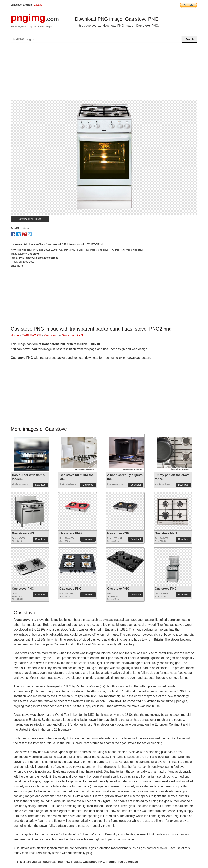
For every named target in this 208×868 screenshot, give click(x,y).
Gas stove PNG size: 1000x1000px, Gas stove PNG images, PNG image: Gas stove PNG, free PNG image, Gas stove (83, 250)
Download (40, 485)
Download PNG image (30, 219)
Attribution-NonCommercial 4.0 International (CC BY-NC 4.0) (65, 244)
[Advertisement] (104, 73)
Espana (38, 5)
